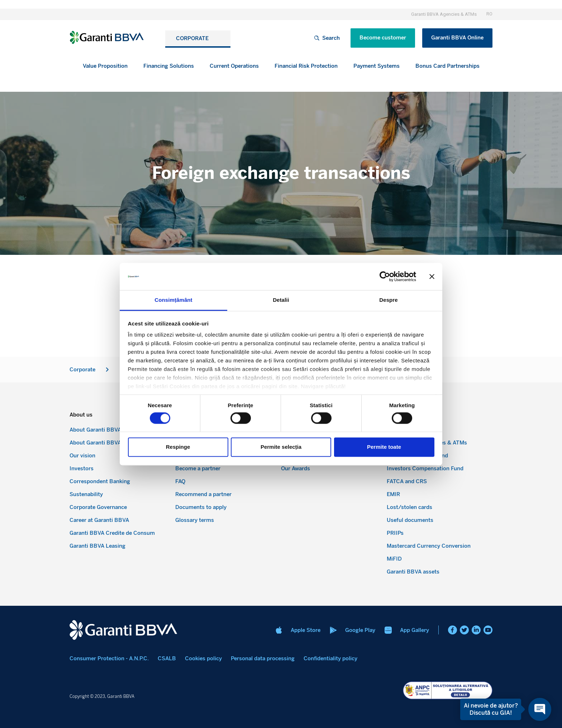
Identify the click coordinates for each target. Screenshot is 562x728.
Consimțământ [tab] (173, 300)
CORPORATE (194, 38)
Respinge (178, 447)
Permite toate (384, 447)
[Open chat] (540, 709)
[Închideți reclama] (432, 276)
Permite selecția (281, 447)
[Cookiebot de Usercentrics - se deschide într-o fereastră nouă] (385, 276)
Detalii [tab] (281, 300)
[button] (169, 66)
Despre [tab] (388, 300)
